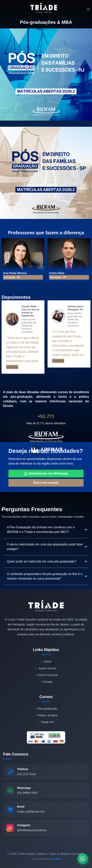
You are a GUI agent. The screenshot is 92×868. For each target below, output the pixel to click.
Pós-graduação (46, 709)
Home (46, 661)
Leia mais (12, 367)
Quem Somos (46, 668)
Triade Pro (46, 722)
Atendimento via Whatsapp (46, 474)
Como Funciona (46, 675)
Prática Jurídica (46, 715)
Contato (46, 682)
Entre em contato (46, 483)
